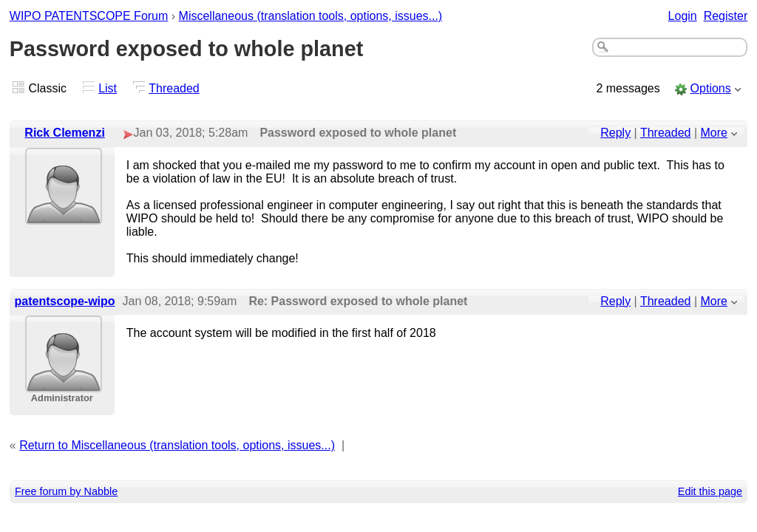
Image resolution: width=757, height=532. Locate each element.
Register (726, 16)
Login (683, 16)
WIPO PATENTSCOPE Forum (89, 16)
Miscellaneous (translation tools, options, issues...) (311, 16)
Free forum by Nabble (66, 491)
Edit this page (710, 491)
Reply (615, 133)
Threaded (174, 88)
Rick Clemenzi (64, 133)
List (108, 88)
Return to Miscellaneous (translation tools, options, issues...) (177, 445)
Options (711, 88)
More (714, 133)
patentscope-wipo (65, 301)
